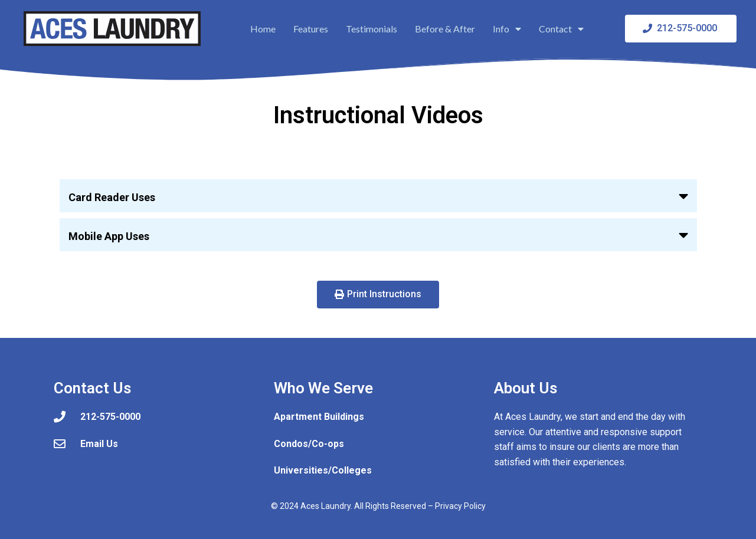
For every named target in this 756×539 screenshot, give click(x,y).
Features (311, 29)
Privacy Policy (460, 506)
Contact (561, 29)
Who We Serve (323, 388)
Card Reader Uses (112, 197)
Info (507, 29)
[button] (378, 196)
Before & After (445, 29)
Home (263, 29)
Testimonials (372, 29)
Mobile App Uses (109, 236)
